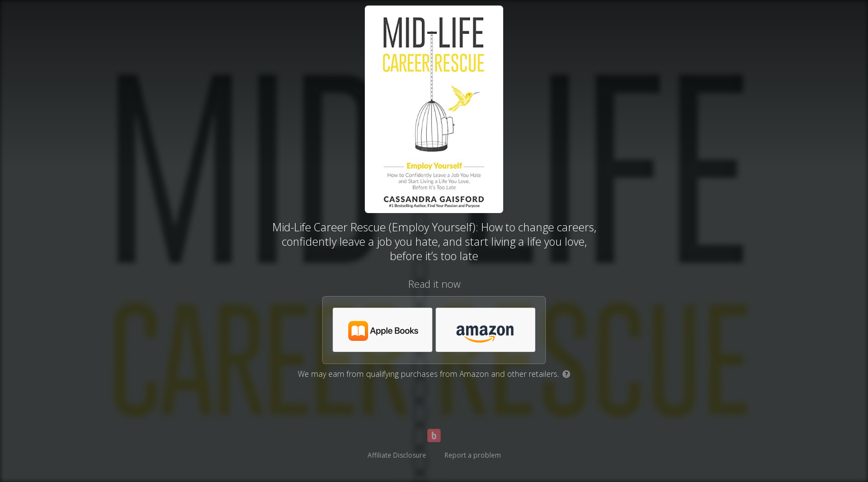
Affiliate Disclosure (397, 455)
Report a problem (473, 455)
